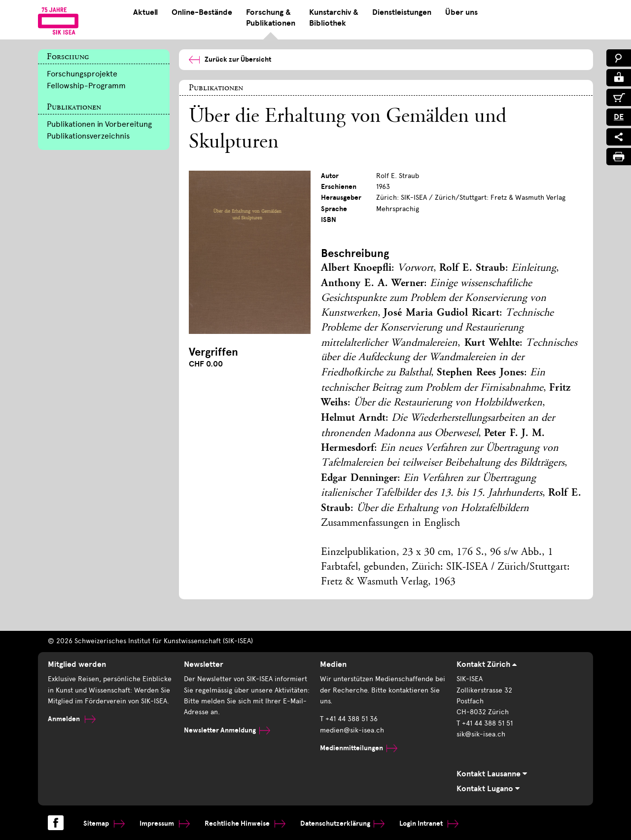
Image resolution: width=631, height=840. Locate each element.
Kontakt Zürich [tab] (487, 664)
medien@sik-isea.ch (352, 730)
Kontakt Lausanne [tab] (492, 774)
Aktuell (145, 12)
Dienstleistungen (402, 12)
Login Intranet (429, 823)
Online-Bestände (202, 12)
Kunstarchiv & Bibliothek (334, 18)
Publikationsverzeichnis (88, 136)
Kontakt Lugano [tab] (488, 789)
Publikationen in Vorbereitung (99, 124)
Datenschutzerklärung (342, 823)
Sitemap (104, 823)
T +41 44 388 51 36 (349, 719)
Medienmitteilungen (359, 748)
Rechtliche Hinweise (245, 823)
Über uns (461, 12)
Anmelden (72, 719)
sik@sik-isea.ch (481, 734)
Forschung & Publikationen (271, 18)
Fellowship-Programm (86, 86)
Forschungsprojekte (82, 74)
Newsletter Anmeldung (227, 730)
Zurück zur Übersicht (230, 59)
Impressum (165, 823)
